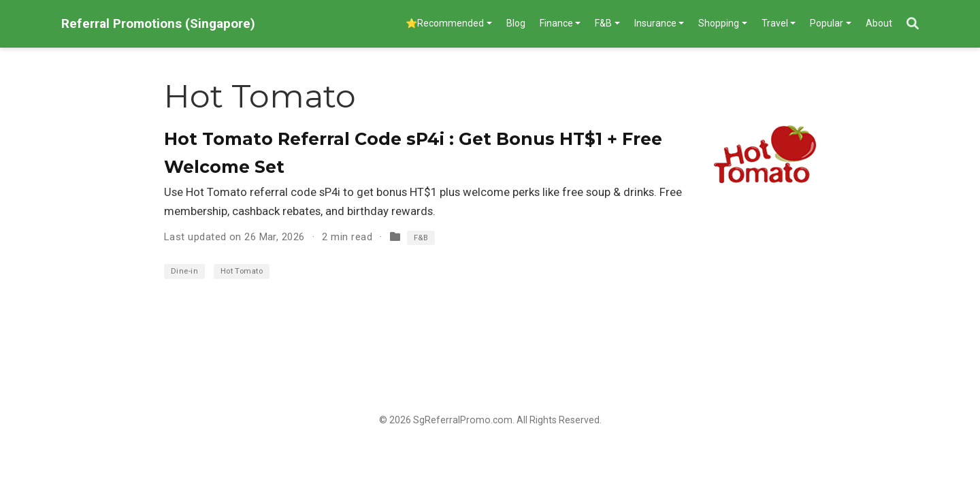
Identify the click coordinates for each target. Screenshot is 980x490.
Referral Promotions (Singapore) (158, 23)
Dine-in (184, 271)
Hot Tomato (242, 271)
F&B (421, 238)
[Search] (913, 24)
